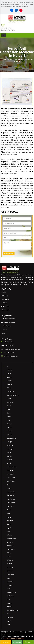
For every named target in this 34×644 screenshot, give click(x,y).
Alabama (9, 370)
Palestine (9, 607)
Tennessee (10, 506)
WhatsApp (17, 642)
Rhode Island (11, 496)
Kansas (9, 424)
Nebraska (10, 460)
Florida (9, 399)
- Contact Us (5, 299)
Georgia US (10, 402)
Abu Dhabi (10, 617)
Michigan (9, 442)
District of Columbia (13, 395)
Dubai (9, 614)
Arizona (9, 377)
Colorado (10, 388)
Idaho (8, 409)
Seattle (9, 589)
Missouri (9, 452)
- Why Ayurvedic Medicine (9, 319)
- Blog (3, 333)
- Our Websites (6, 310)
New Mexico (10, 474)
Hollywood (10, 560)
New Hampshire (12, 467)
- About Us (4, 296)
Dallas (9, 556)
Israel (8, 600)
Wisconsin (10, 521)
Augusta (9, 528)
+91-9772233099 (6, 28)
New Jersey (10, 470)
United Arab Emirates (13, 610)
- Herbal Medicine (6, 326)
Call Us (6, 642)
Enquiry (28, 642)
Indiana (9, 417)
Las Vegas (10, 571)
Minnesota (10, 445)
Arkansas (9, 381)
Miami (9, 578)
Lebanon (9, 603)
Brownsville (10, 546)
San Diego (10, 585)
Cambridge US (11, 549)
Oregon (9, 488)
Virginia (9, 517)
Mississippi (10, 449)
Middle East (10, 596)
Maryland (10, 435)
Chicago (9, 553)
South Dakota (11, 503)
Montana (9, 456)
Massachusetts (11, 438)
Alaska (9, 374)
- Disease (4, 329)
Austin (9, 531)
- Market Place (6, 306)
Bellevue (9, 535)
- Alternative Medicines (8, 322)
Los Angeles (10, 574)
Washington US (11, 592)
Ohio (8, 485)
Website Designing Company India (14, 638)
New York (10, 582)
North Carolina (11, 478)
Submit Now (9, 254)
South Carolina (11, 499)
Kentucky (9, 427)
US (8, 366)
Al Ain (8, 625)
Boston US (10, 542)
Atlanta (9, 524)
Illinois (9, 413)
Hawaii (9, 406)
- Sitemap (4, 303)
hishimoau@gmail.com (8, 30)
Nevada (9, 463)
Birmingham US (11, 539)
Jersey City (10, 567)
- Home (4, 292)
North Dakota (11, 481)
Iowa (8, 420)
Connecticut (10, 391)
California (10, 384)
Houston (9, 564)
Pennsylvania (11, 492)
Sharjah (9, 621)
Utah (8, 513)
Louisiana (10, 431)
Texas (9, 510)
